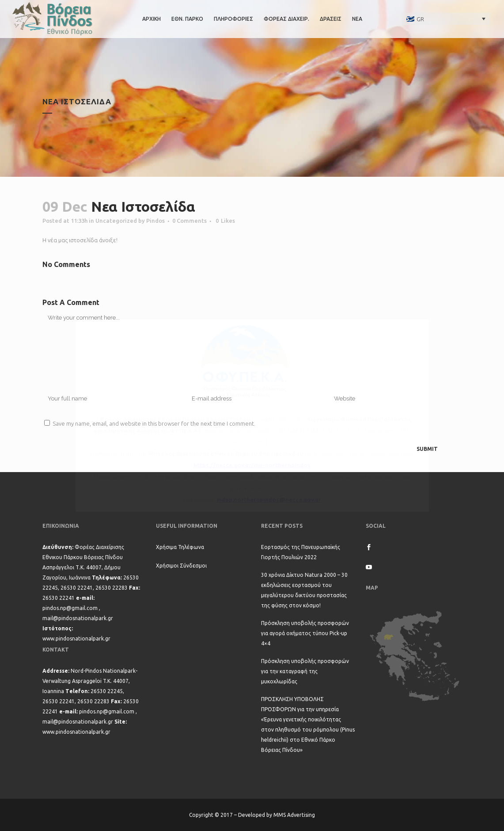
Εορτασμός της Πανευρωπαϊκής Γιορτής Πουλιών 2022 (301, 552)
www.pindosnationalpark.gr (76, 638)
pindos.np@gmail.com (70, 608)
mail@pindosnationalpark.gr (78, 618)
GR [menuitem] (420, 19)
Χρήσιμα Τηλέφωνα (180, 547)
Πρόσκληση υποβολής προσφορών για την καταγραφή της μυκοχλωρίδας (305, 671)
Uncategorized (116, 221)
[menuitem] (446, 19)
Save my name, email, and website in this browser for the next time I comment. (154, 423)
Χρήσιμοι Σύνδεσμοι (181, 566)
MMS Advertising (294, 815)
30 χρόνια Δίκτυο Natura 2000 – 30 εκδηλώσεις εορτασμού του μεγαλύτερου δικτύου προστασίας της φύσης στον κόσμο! (304, 590)
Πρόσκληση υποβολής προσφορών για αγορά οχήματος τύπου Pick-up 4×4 (305, 633)
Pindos (155, 221)
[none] (446, 19)
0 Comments (189, 221)
